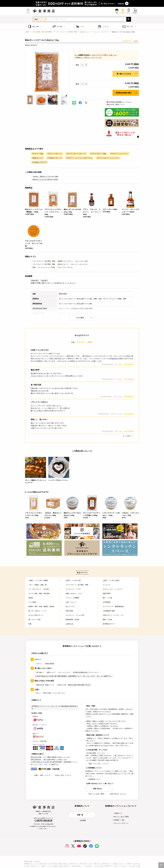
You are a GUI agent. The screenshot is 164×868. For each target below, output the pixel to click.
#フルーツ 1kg (38, 154)
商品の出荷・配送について (115, 105)
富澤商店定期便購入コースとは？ (118, 102)
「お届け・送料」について (41, 775)
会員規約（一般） (119, 820)
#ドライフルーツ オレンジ (76, 154)
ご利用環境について (93, 779)
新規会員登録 (49, 664)
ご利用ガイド (117, 813)
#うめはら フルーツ (39, 162)
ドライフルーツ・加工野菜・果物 (67, 32)
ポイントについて (63, 672)
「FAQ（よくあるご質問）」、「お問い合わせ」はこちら (106, 794)
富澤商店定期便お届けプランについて (85, 672)
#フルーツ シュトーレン (119, 154)
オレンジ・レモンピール (101, 32)
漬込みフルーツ (85, 32)
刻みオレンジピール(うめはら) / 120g (44, 179)
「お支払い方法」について (61, 775)
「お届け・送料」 (95, 676)
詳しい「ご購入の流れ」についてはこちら (50, 693)
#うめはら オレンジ (55, 158)
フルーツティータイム (64, 267)
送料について (50, 672)
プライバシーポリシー (120, 823)
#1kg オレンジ (38, 158)
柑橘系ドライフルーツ (64, 261)
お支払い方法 (61, 685)
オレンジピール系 (81, 261)
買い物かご (39, 672)
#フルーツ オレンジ (55, 154)
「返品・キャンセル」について (97, 764)
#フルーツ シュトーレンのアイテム (79, 158)
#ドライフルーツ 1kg (98, 154)
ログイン (39, 664)
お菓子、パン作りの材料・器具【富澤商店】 (39, 32)
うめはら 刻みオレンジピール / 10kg (44, 176)
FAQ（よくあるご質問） (121, 817)
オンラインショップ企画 (46, 267)
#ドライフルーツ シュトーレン (108, 158)
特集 (33, 267)
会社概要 (82, 820)
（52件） (136, 41)
